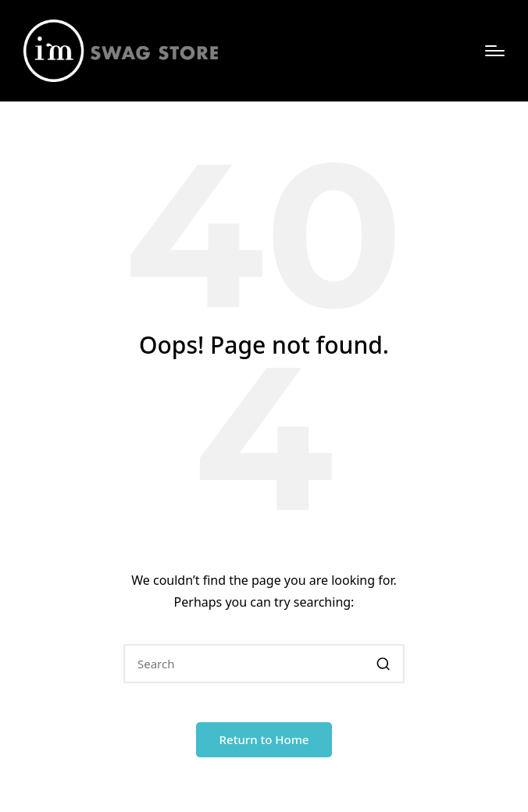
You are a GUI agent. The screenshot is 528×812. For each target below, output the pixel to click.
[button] (383, 664)
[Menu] (495, 51)
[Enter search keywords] (264, 664)
